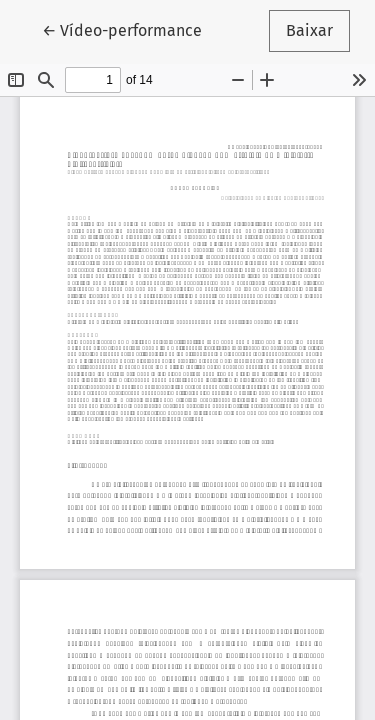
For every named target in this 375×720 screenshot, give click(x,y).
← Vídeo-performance (130, 29)
